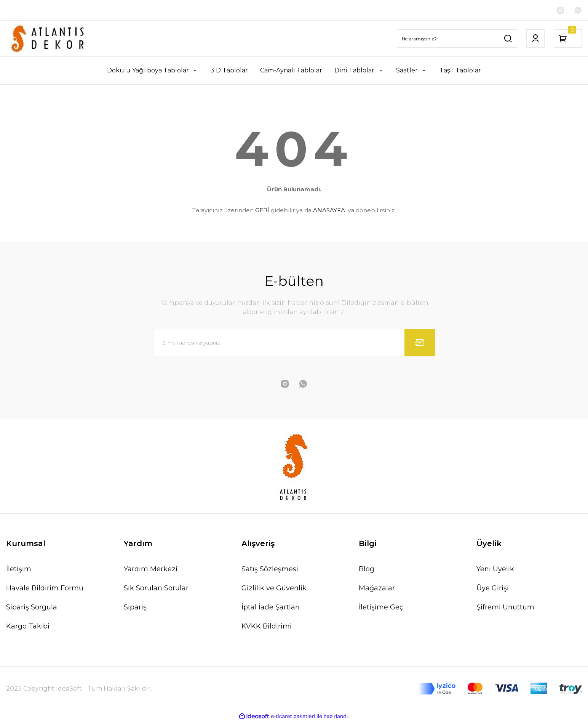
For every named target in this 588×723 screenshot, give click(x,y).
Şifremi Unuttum (505, 608)
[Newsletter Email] (294, 344)
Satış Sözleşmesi (270, 570)
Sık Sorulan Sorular (156, 589)
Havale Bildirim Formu (45, 589)
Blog (367, 570)
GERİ (262, 211)
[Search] (457, 40)
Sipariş (135, 608)
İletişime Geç (381, 608)
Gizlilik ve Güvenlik (274, 589)
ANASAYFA (329, 211)
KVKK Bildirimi (267, 627)
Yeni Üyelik (495, 570)
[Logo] (49, 40)
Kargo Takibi (28, 627)
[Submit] (420, 344)
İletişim (19, 570)
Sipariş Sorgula (32, 608)
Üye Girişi (493, 589)
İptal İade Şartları (271, 608)
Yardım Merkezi (151, 570)
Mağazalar (377, 589)
